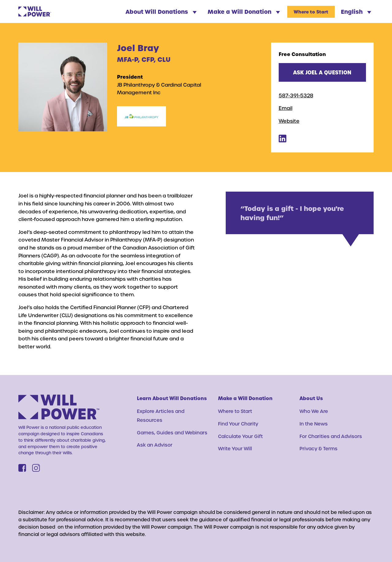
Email (286, 108)
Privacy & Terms (318, 448)
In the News (314, 424)
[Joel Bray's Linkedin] (283, 140)
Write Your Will (235, 448)
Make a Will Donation (244, 11)
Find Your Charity (238, 424)
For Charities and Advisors (331, 436)
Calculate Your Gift (240, 436)
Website (289, 121)
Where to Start (311, 12)
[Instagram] (36, 468)
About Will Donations (161, 11)
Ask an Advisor (155, 445)
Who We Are (314, 411)
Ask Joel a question (322, 72)
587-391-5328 (296, 95)
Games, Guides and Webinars (172, 433)
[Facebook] (22, 468)
